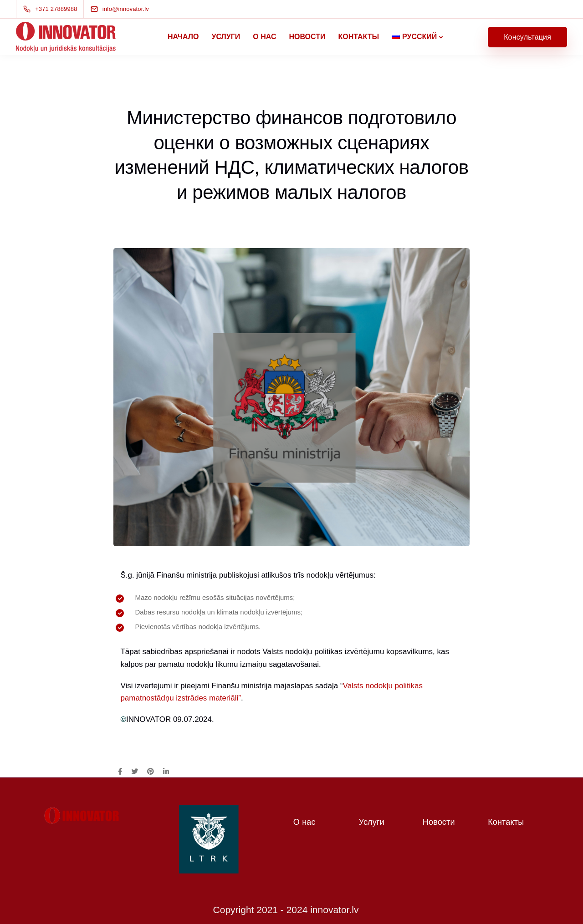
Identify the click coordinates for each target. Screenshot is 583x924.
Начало (183, 37)
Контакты (358, 37)
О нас (264, 37)
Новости (307, 37)
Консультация (527, 37)
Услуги (226, 37)
